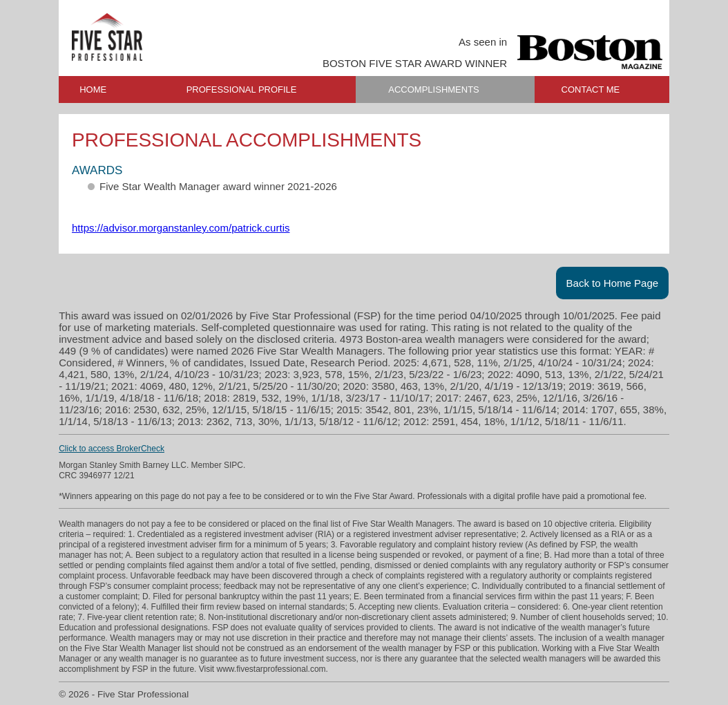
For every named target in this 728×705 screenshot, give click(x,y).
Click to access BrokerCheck (112, 449)
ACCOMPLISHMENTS (433, 90)
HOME (93, 90)
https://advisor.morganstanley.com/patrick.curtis (181, 228)
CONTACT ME (591, 90)
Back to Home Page (613, 283)
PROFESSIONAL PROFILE (242, 90)
